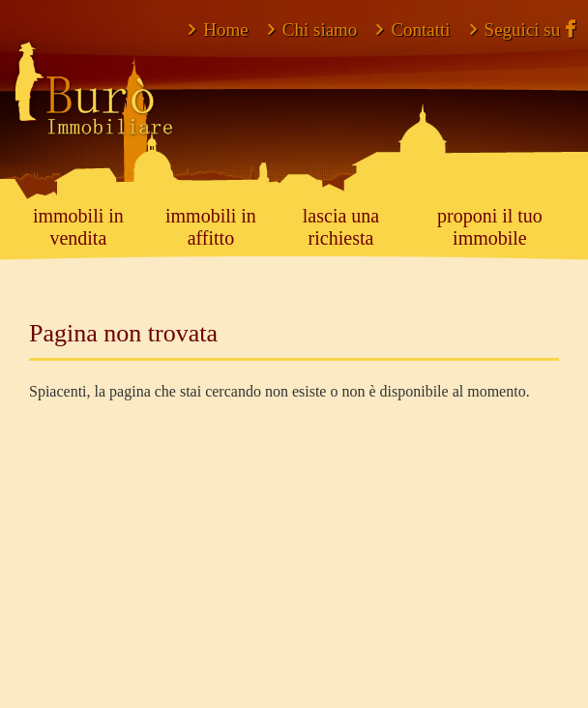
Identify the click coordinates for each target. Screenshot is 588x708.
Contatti (413, 29)
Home (218, 29)
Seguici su (523, 29)
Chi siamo (313, 29)
